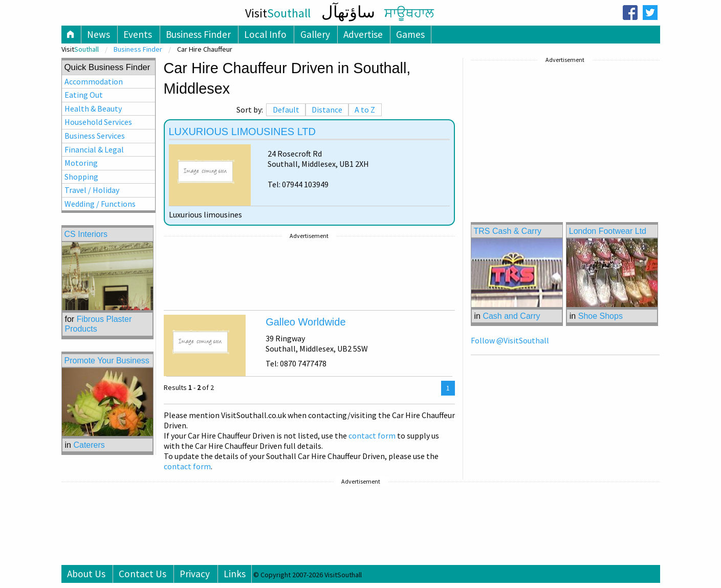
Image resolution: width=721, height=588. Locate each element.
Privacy (195, 574)
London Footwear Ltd (608, 231)
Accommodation (94, 81)
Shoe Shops (600, 316)
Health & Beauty (93, 108)
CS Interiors (86, 234)
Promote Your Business (107, 361)
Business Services (95, 136)
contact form (372, 435)
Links (235, 574)
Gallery (315, 34)
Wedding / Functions (100, 204)
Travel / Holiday (92, 190)
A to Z (365, 110)
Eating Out (84, 95)
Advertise (363, 34)
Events (138, 34)
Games (410, 34)
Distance (327, 110)
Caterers (89, 445)
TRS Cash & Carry (508, 231)
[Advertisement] (309, 273)
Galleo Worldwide (305, 322)
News (99, 34)
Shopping (81, 177)
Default (286, 110)
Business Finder (198, 34)
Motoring (81, 163)
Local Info (265, 34)
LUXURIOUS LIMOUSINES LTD (242, 132)
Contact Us (143, 574)
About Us (86, 574)
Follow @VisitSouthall (510, 340)
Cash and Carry (511, 316)
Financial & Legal (94, 149)
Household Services (98, 122)
